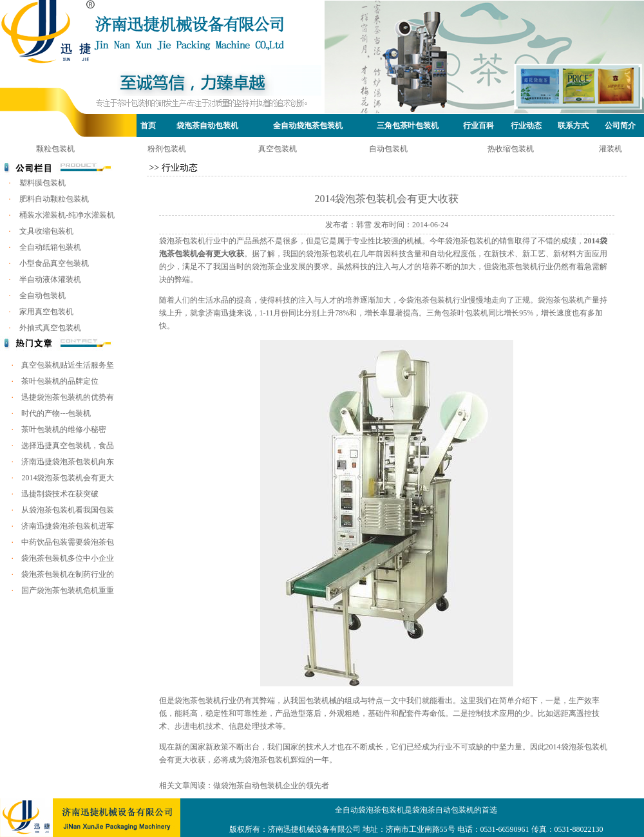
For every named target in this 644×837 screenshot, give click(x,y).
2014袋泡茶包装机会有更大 (68, 478)
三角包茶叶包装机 (408, 126)
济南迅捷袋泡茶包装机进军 (68, 526)
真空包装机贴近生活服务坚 (68, 365)
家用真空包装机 (46, 312)
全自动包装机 (43, 296)
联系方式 (573, 126)
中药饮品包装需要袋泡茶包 (68, 542)
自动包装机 (388, 149)
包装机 (573, 300)
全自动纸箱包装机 (50, 247)
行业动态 (526, 126)
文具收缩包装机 (46, 231)
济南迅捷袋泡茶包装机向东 (68, 462)
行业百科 (478, 126)
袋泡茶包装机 (182, 241)
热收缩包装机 (511, 149)
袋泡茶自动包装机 (207, 126)
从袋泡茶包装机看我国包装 (68, 510)
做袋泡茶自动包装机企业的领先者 (271, 785)
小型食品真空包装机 (54, 263)
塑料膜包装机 (43, 183)
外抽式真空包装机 (50, 328)
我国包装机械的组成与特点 (337, 701)
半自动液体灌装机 (50, 279)
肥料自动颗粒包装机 (54, 199)
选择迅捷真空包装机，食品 (68, 446)
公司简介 (620, 126)
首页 (148, 126)
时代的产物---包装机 (56, 413)
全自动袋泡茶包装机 (308, 126)
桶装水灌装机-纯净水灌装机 (67, 215)
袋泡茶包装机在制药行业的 (68, 574)
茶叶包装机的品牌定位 (60, 381)
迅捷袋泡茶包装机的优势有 (68, 397)
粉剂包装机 (167, 149)
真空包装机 (278, 149)
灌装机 (611, 149)
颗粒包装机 (55, 149)
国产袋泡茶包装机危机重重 (68, 590)
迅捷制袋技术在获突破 (60, 494)
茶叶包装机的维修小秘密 (64, 429)
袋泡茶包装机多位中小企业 (68, 558)
